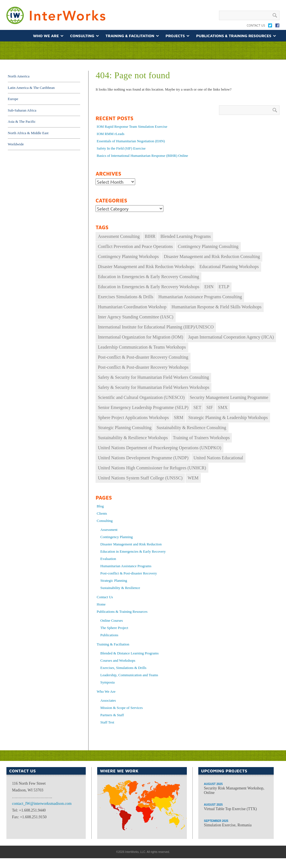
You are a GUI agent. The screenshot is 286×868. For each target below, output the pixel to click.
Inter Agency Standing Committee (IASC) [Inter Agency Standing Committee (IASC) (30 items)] (135, 317)
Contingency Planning (116, 537)
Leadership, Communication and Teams (129, 675)
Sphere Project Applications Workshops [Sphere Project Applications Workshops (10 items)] (133, 418)
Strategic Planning (114, 580)
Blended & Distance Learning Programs (129, 653)
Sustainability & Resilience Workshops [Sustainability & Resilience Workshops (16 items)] (133, 438)
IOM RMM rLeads (110, 134)
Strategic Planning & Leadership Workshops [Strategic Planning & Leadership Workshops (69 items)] (228, 418)
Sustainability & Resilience (120, 588)
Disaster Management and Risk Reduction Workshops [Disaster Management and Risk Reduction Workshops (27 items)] (146, 267)
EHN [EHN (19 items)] (209, 287)
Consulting (82, 36)
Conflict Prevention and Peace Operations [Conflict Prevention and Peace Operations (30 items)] (135, 246)
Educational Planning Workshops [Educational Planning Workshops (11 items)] (229, 267)
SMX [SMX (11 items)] (223, 407)
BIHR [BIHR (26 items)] (150, 236)
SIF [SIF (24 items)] (210, 407)
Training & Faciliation (113, 644)
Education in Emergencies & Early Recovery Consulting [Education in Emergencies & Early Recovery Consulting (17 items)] (148, 277)
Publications (109, 635)
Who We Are (46, 36)
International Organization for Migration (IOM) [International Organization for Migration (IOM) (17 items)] (140, 337)
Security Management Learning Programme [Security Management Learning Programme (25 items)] (229, 397)
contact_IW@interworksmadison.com (42, 804)
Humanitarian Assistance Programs (126, 566)
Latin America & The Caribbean (31, 88)
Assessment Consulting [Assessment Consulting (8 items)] (119, 236)
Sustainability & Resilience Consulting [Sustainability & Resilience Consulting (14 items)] (191, 428)
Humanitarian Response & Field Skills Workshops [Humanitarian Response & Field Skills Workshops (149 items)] (216, 307)
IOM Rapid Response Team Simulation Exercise (132, 126)
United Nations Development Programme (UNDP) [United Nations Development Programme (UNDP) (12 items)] (143, 458)
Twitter (270, 27)
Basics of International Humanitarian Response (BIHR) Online (142, 156)
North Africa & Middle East (28, 133)
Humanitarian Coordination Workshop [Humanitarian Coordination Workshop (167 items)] (132, 307)
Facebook (277, 27)
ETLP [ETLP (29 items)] (224, 287)
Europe (13, 99)
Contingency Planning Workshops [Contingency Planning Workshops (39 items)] (128, 256)
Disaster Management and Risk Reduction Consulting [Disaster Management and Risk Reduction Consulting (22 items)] (212, 256)
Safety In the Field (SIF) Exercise (121, 148)
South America (121, 812)
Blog (100, 506)
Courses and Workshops (118, 660)
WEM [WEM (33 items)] (193, 478)
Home (101, 604)
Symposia (107, 682)
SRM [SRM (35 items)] (178, 418)
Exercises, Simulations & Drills (123, 668)
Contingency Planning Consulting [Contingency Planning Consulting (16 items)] (208, 246)
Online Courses (112, 620)
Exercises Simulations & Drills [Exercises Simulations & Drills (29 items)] (126, 297)
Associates (108, 700)
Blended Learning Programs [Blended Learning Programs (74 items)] (185, 236)
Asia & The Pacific (22, 121)
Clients (102, 513)
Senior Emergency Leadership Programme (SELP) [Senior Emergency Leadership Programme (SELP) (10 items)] (143, 407)
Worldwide (16, 144)
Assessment (109, 530)
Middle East (146, 812)
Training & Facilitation (130, 36)
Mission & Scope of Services (121, 708)
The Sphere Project (114, 628)
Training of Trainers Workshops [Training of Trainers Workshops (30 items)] (201, 438)
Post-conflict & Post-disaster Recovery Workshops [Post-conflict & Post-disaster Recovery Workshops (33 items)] (143, 367)
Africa (140, 830)
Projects (175, 36)
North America (19, 76)
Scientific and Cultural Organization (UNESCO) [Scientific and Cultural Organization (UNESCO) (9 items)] (141, 397)
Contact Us (256, 25)
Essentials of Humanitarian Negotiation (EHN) (131, 141)
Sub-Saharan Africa (22, 110)
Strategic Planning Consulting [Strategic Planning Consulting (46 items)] (125, 428)
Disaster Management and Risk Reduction (131, 544)
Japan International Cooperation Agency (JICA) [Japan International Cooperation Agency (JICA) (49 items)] (231, 337)
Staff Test (107, 722)
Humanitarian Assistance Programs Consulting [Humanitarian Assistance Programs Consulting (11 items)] (200, 297)
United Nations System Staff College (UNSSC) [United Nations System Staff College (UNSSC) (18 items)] (140, 478)
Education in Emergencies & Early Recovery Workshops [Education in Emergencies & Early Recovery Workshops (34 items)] (148, 287)
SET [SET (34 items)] (197, 407)
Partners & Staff (112, 715)
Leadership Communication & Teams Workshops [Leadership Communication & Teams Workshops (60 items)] (142, 347)
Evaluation (108, 559)
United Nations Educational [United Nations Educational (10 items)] (218, 458)
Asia (169, 808)
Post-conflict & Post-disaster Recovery (129, 573)
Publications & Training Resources (234, 36)
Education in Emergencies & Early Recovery (133, 551)
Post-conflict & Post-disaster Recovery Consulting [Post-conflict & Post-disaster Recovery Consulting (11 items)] (143, 357)
